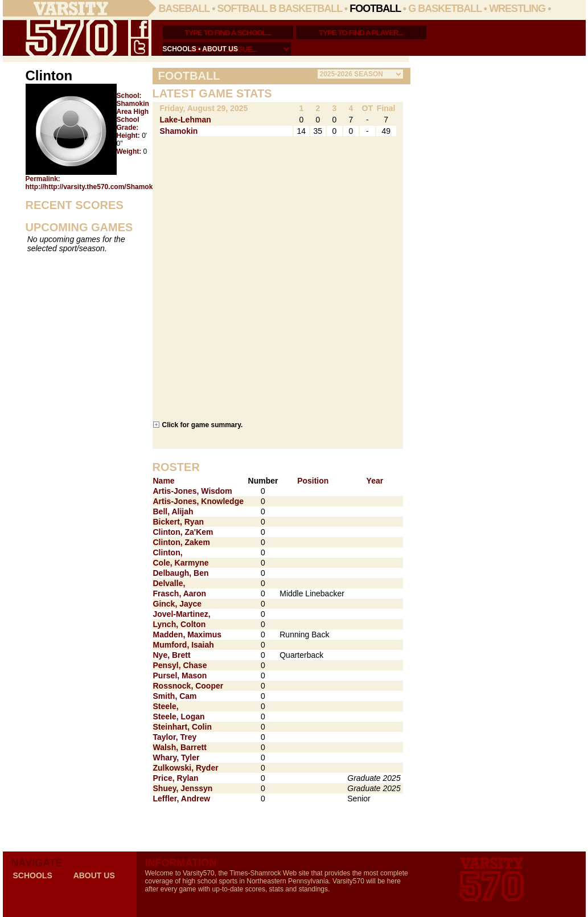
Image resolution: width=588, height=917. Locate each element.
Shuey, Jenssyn (183, 788)
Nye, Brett (172, 655)
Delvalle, (169, 583)
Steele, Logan (179, 717)
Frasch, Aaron (180, 593)
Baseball (184, 9)
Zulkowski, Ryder (186, 768)
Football (375, 9)
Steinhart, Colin (182, 727)
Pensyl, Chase (180, 665)
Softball (242, 9)
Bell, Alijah (173, 511)
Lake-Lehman (186, 120)
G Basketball (445, 9)
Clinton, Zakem (182, 542)
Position (313, 481)
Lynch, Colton (180, 624)
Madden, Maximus (188, 634)
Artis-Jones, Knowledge (198, 501)
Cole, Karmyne (181, 563)
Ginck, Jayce (178, 604)
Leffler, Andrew (182, 799)
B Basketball (306, 9)
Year (375, 481)
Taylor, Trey (175, 737)
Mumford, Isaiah (184, 645)
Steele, (166, 706)
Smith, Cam (175, 696)
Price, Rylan (176, 778)
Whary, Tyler (176, 758)
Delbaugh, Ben (181, 573)
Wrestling (517, 9)
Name (164, 481)
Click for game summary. (203, 425)
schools (180, 49)
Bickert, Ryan (178, 522)
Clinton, (168, 552)
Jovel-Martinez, (182, 614)
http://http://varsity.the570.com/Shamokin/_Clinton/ (108, 187)
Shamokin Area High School (133, 112)
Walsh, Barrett (180, 747)
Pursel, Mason (180, 676)
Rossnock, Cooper (188, 686)
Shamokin (179, 131)
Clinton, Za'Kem (183, 532)
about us (220, 49)
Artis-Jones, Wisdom (193, 491)
